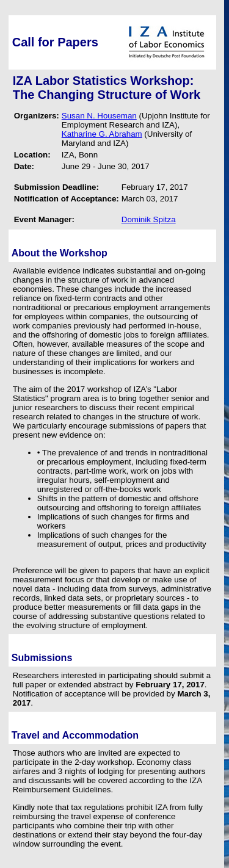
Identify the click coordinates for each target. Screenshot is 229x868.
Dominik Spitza (149, 219)
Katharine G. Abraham (102, 134)
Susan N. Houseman (99, 116)
